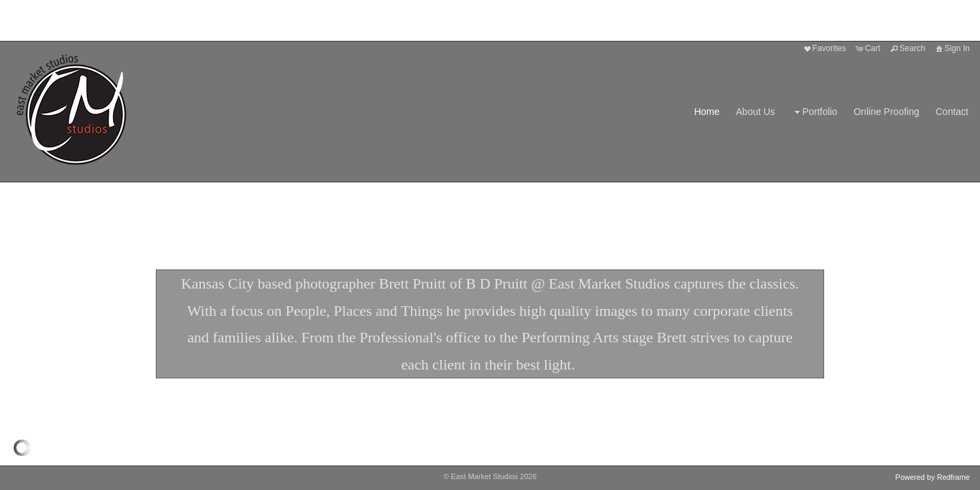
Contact (952, 112)
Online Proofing (886, 112)
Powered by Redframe (933, 477)
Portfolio (814, 112)
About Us (755, 112)
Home (707, 112)
